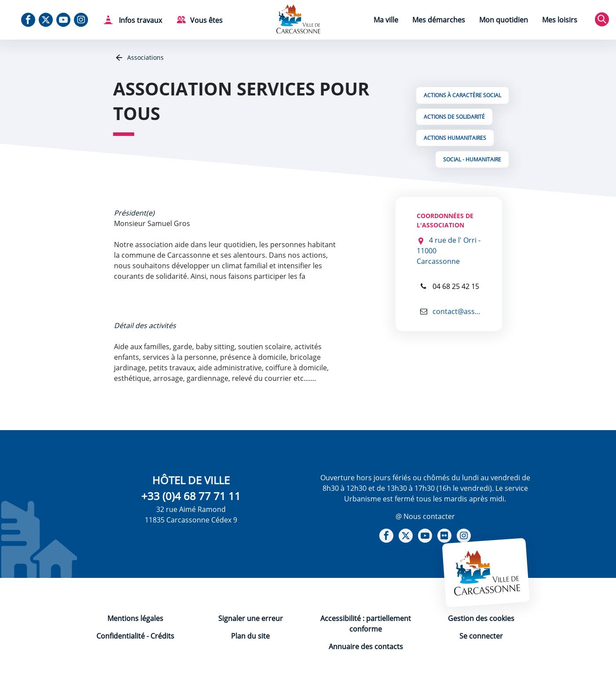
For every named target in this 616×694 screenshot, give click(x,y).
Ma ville (386, 20)
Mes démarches (439, 20)
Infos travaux (139, 20)
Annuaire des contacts (366, 647)
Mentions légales (135, 618)
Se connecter (481, 636)
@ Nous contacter (425, 516)
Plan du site (250, 636)
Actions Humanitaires (455, 138)
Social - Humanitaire (472, 159)
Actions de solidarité (454, 117)
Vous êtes (206, 20)
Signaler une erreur (251, 618)
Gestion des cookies (481, 618)
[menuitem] (386, 21)
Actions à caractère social (462, 95)
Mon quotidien (504, 20)
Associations (145, 57)
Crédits (162, 636)
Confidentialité (121, 636)
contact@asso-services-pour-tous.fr (456, 311)
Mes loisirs (560, 20)
